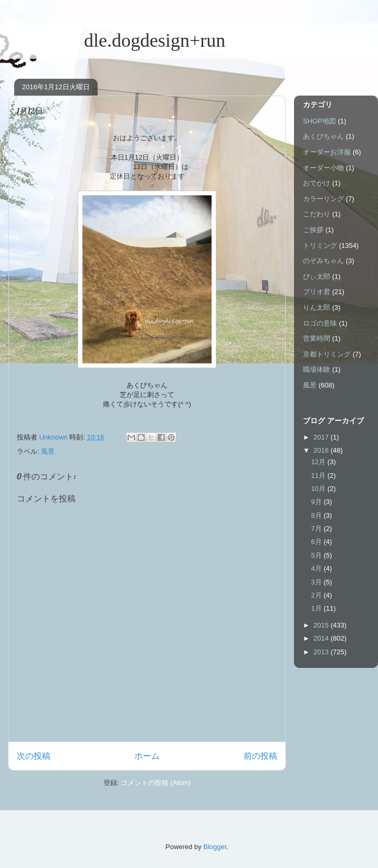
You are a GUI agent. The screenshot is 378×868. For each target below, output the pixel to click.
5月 (318, 555)
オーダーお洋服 (327, 152)
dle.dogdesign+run (117, 40)
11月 (319, 475)
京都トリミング (327, 354)
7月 (318, 529)
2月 (318, 595)
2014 (322, 638)
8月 (318, 515)
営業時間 (317, 338)
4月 (318, 568)
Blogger (215, 847)
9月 (318, 502)
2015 (322, 625)
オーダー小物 (323, 168)
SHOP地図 (319, 121)
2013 (322, 652)
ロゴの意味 (320, 323)
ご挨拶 (313, 230)
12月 (319, 462)
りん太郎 (317, 307)
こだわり (317, 214)
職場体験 (317, 369)
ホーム (147, 756)
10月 (319, 489)
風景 (48, 451)
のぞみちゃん (323, 261)
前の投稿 (260, 756)
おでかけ (317, 183)
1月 (318, 608)
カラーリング (323, 199)
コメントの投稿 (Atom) (156, 783)
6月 (318, 542)
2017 (322, 437)
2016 (322, 450)
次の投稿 (34, 756)
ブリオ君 (317, 292)
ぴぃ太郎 (317, 276)
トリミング (320, 245)
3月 (318, 582)
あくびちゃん (323, 136)
